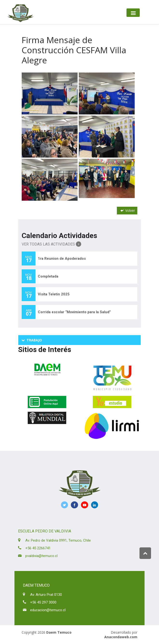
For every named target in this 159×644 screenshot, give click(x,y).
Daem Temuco (59, 632)
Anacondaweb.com (121, 637)
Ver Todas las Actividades (51, 244)
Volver (127, 210)
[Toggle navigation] (133, 13)
